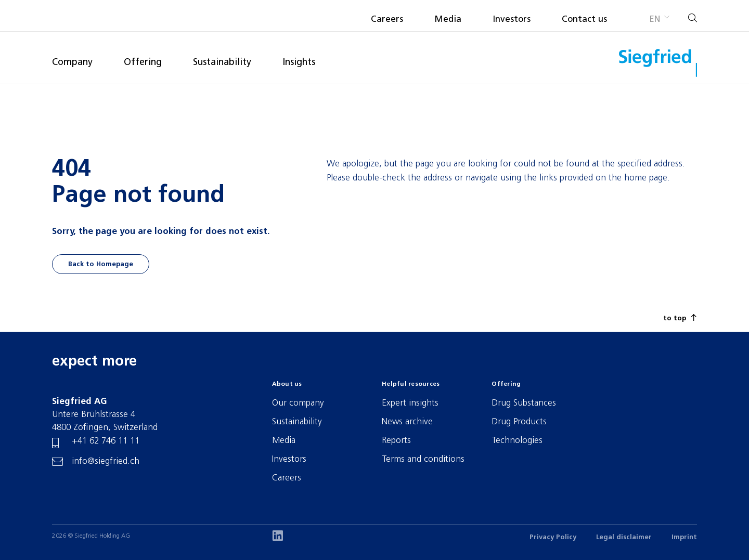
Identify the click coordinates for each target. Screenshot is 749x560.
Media (448, 19)
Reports (396, 441)
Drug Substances (524, 403)
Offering (143, 63)
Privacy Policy (553, 537)
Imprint (684, 537)
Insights (299, 63)
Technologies (517, 441)
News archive (407, 422)
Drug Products (519, 422)
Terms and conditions (423, 459)
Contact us (584, 19)
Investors (512, 19)
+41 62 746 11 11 (106, 441)
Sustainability (222, 63)
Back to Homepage (101, 264)
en (655, 19)
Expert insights (410, 403)
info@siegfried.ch (106, 461)
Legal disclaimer (624, 537)
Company (72, 63)
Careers (387, 19)
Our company (298, 403)
